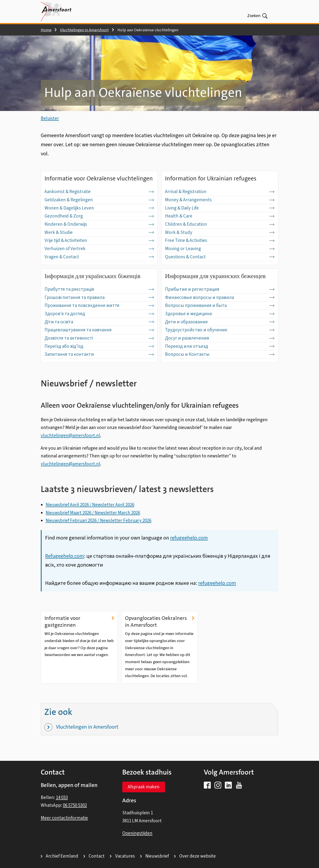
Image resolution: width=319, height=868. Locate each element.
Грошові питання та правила (99, 305)
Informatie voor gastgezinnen (79, 629)
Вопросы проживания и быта (220, 313)
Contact (97, 856)
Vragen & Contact (99, 265)
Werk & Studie (99, 240)
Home (46, 30)
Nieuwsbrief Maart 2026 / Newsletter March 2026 (93, 520)
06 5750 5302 (75, 805)
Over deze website (197, 856)
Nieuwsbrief (157, 856)
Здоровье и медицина (220, 322)
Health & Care (220, 224)
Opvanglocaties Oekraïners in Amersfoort (160, 629)
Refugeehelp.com (65, 564)
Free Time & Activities (220, 248)
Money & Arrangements (220, 208)
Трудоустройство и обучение (220, 338)
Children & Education (220, 232)
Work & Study (220, 240)
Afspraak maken (144, 787)
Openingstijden (137, 833)
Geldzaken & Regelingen (99, 208)
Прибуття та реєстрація (99, 297)
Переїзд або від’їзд (99, 354)
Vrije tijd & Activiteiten (99, 248)
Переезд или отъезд (220, 354)
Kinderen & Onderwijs (99, 232)
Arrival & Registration (220, 200)
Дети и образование (220, 330)
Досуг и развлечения (220, 346)
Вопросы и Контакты (220, 362)
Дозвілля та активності (99, 346)
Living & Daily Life (220, 216)
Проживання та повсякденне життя (99, 313)
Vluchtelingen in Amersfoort (84, 30)
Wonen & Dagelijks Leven (99, 216)
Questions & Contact (220, 265)
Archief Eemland (62, 856)
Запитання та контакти (99, 362)
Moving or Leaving (220, 257)
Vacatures (125, 856)
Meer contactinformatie (64, 818)
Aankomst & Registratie (99, 200)
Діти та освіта (99, 330)
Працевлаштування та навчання (99, 338)
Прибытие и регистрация (220, 297)
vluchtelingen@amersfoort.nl (70, 443)
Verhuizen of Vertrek (99, 257)
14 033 (62, 797)
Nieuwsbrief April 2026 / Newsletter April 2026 (90, 512)
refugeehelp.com (217, 591)
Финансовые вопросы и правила (220, 305)
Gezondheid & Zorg (99, 224)
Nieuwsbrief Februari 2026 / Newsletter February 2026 (98, 528)
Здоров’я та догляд (99, 322)
